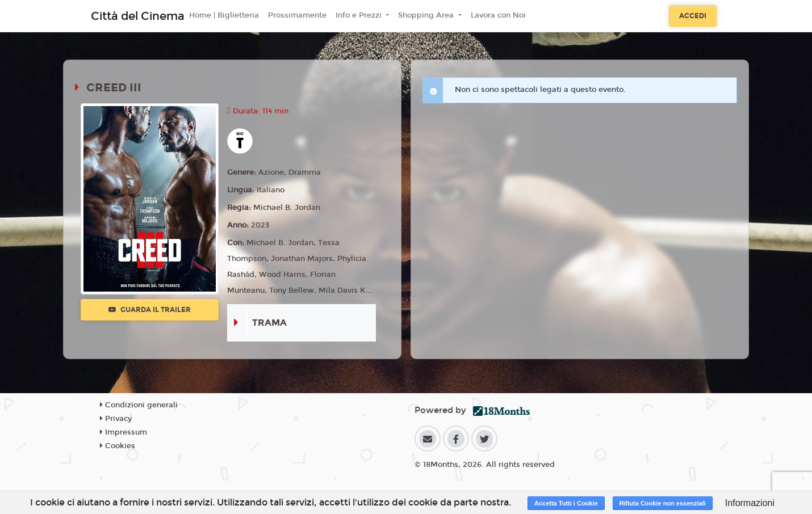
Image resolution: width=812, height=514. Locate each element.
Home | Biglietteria (224, 15)
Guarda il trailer (150, 310)
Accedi (693, 16)
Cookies (118, 446)
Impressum (124, 432)
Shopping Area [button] (427, 15)
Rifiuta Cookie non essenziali (663, 503)
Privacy (116, 419)
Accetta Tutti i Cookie (566, 503)
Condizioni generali (139, 405)
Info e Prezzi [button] (360, 15)
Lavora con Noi (498, 15)
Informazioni (750, 503)
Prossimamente (297, 15)
